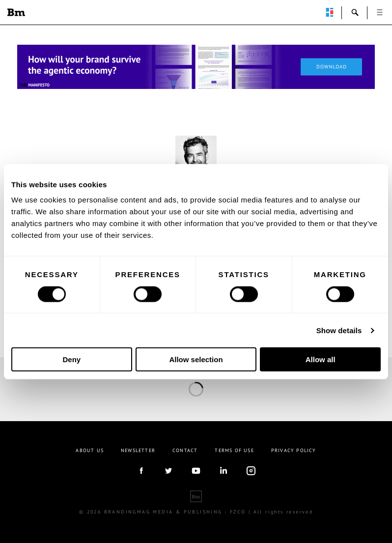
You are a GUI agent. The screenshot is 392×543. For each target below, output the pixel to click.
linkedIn (224, 471)
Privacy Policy (294, 450)
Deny (71, 359)
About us (90, 450)
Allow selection (196, 359)
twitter (168, 471)
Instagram (251, 471)
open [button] (380, 12)
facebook (141, 471)
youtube (196, 471)
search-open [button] (355, 12)
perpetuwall (330, 12)
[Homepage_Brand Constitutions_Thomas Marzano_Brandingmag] (196, 67)
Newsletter (138, 450)
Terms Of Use (234, 450)
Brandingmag (16, 12)
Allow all (321, 359)
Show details (339, 330)
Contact (185, 450)
